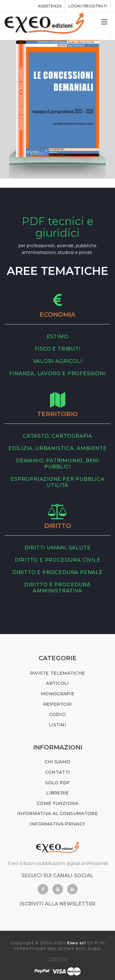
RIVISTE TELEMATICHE (58, 673)
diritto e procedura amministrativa (57, 588)
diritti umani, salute (58, 548)
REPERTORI (58, 704)
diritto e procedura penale (57, 572)
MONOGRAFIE (57, 694)
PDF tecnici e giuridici (58, 227)
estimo (58, 337)
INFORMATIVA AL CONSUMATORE (57, 813)
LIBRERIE (57, 793)
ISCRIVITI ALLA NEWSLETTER (57, 904)
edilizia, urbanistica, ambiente (57, 448)
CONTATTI (57, 772)
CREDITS (57, 960)
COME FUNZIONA (57, 803)
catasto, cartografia (57, 436)
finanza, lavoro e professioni (57, 374)
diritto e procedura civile (58, 560)
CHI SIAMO (58, 762)
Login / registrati (88, 6)
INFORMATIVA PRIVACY (58, 824)
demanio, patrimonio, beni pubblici (57, 464)
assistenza (50, 6)
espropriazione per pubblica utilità (57, 482)
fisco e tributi (58, 349)
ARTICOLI (57, 683)
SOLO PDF (57, 783)
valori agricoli (58, 361)
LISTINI (57, 725)
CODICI (58, 714)
